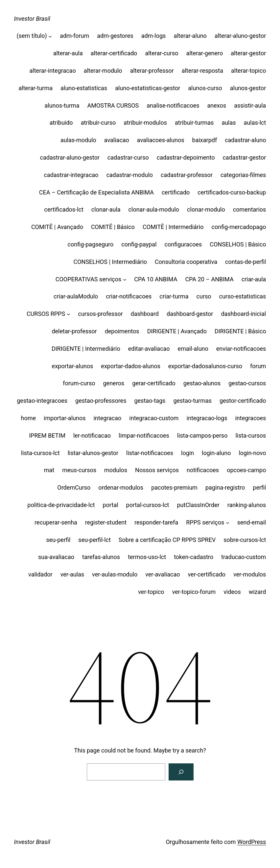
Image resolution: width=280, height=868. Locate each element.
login (187, 453)
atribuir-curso (98, 123)
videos (232, 592)
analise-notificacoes (173, 105)
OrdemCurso (74, 487)
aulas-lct (255, 123)
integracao (107, 418)
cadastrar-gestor (244, 157)
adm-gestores (115, 36)
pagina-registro (225, 487)
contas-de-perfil (245, 262)
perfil (259, 487)
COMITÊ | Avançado (57, 227)
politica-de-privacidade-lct (61, 505)
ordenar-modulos (121, 487)
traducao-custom (244, 557)
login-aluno (216, 453)
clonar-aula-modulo (154, 209)
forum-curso (79, 383)
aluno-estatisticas (84, 88)
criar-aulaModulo (76, 296)
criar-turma (174, 296)
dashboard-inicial (243, 314)
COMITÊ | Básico (113, 227)
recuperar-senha (56, 522)
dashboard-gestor (190, 314)
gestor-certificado (243, 401)
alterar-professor (152, 71)
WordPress (252, 842)
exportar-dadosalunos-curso (205, 366)
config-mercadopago (239, 227)
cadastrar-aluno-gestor (70, 157)
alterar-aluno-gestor (240, 36)
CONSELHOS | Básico (238, 244)
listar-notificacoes (150, 453)
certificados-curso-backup (232, 192)
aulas (229, 123)
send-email (252, 522)
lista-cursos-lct (40, 453)
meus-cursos (79, 470)
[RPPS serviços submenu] (228, 523)
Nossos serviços (157, 470)
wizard (257, 592)
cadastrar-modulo (129, 175)
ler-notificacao (92, 435)
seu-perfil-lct (94, 540)
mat (49, 470)
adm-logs (154, 36)
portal (111, 505)
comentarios (250, 209)
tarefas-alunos (101, 557)
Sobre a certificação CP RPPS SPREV (167, 540)
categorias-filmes (243, 175)
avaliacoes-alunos (161, 140)
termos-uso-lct (147, 557)
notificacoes (203, 470)
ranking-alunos (247, 505)
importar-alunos (65, 418)
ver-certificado (207, 574)
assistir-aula (250, 105)
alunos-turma (62, 105)
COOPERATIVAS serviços (88, 279)
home (29, 418)
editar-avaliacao (149, 349)
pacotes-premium (174, 487)
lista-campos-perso (202, 435)
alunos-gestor (248, 88)
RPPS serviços (205, 522)
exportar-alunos (73, 366)
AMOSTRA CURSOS (113, 105)
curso (204, 296)
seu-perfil (58, 540)
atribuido (61, 123)
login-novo (252, 453)
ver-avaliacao (163, 574)
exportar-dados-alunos (130, 366)
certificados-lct (64, 209)
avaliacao (117, 140)
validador (40, 574)
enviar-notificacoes (241, 349)
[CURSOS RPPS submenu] (69, 314)
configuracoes (183, 244)
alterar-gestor (248, 53)
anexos (217, 105)
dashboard (145, 314)
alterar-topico (248, 71)
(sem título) (32, 36)
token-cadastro (194, 557)
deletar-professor (74, 331)
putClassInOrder (198, 505)
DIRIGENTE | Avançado (177, 331)
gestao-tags (150, 401)
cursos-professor (100, 314)
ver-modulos (250, 574)
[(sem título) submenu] (50, 36)
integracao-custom (154, 418)
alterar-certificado (114, 53)
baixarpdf (205, 140)
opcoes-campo (246, 470)
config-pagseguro (91, 244)
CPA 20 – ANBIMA (209, 279)
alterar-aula (68, 53)
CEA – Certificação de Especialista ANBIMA (96, 192)
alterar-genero (205, 53)
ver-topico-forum (194, 592)
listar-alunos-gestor (93, 453)
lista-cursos (251, 435)
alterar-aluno (190, 36)
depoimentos (122, 331)
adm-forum (74, 36)
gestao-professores (101, 401)
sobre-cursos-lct (245, 540)
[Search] (181, 772)
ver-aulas (72, 574)
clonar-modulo (206, 209)
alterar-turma (35, 88)
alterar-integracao (53, 71)
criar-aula (254, 279)
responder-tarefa (156, 522)
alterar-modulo (103, 71)
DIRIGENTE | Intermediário (86, 349)
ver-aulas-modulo (115, 574)
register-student (106, 522)
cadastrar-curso (128, 157)
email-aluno (193, 349)
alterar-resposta (202, 71)
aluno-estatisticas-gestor (148, 88)
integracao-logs (207, 418)
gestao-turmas (192, 401)
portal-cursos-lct (148, 505)
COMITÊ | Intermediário (173, 227)
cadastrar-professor (187, 175)
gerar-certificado (154, 383)
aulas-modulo (78, 140)
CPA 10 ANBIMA (156, 279)
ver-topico (151, 592)
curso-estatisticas (243, 296)
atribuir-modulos (145, 123)
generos (114, 383)
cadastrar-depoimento (186, 157)
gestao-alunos (202, 383)
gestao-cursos (247, 383)
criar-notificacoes (129, 296)
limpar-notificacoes (144, 435)
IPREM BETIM (47, 435)
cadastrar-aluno (245, 140)
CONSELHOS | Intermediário (110, 262)
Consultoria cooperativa (186, 262)
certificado (176, 192)
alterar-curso (162, 53)
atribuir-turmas (194, 123)
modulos (116, 470)
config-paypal (139, 244)
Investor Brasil (32, 19)
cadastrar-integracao (71, 175)
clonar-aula (106, 209)
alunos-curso (205, 88)
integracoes (250, 418)
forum (258, 366)
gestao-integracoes (42, 401)
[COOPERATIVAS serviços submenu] (125, 280)
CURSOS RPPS (46, 314)
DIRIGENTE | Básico (240, 331)
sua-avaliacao (56, 557)
